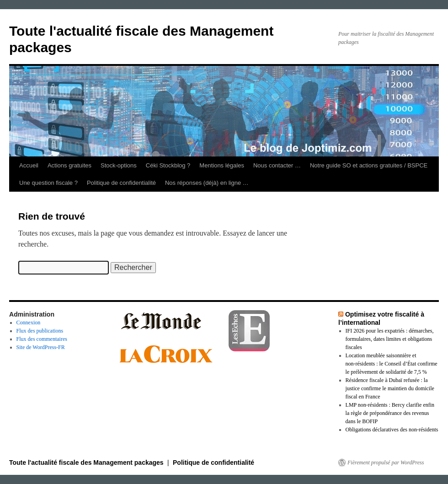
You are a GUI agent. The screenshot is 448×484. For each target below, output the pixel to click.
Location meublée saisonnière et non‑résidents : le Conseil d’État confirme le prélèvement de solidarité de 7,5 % (392, 364)
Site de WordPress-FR (41, 347)
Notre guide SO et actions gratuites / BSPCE (369, 165)
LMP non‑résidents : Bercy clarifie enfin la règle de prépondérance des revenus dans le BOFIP (390, 413)
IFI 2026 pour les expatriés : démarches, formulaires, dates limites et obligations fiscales (390, 339)
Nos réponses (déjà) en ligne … (207, 183)
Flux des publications (40, 331)
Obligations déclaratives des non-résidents (392, 430)
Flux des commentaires (42, 339)
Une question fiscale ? (48, 183)
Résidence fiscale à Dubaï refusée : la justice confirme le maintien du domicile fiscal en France (390, 388)
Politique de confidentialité (121, 183)
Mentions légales (222, 165)
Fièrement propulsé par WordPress (386, 462)
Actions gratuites (69, 165)
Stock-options (119, 165)
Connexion (29, 323)
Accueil (29, 165)
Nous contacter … (277, 165)
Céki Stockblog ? (168, 165)
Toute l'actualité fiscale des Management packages (87, 462)
